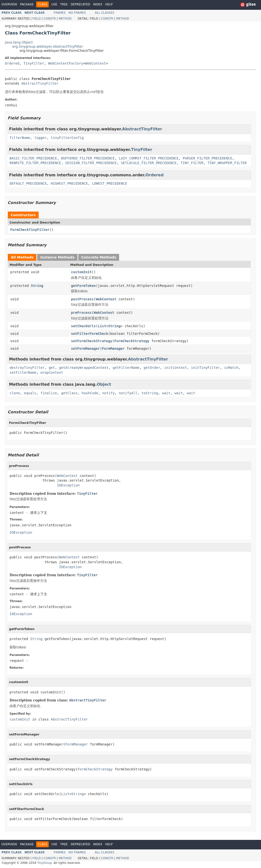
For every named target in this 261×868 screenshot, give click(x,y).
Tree (64, 4)
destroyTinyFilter (27, 368)
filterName (20, 138)
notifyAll (128, 393)
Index (98, 4)
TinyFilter (34, 63)
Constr (50, 19)
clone (15, 393)
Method (65, 19)
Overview (9, 4)
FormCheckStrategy (132, 341)
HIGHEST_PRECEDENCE (69, 183)
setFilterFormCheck (90, 334)
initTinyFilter (205, 368)
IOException (68, 485)
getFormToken (83, 286)
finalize (49, 393)
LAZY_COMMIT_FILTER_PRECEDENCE (149, 158)
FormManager (113, 349)
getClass (69, 393)
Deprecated (80, 4)
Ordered (12, 63)
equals (30, 393)
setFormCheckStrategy (92, 341)
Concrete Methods (99, 257)
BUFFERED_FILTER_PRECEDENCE (88, 158)
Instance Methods (57, 257)
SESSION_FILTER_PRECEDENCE (91, 163)
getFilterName (126, 368)
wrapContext (52, 372)
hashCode (90, 393)
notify (108, 393)
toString (150, 393)
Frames (60, 13)
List (102, 326)
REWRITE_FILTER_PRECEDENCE (35, 163)
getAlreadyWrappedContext (84, 368)
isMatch (231, 368)
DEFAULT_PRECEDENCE (28, 183)
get (52, 368)
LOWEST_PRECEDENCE (109, 183)
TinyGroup (45, 863)
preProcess (81, 313)
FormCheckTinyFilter (30, 230)
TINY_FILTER (192, 163)
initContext (176, 368)
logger (40, 138)
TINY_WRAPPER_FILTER (227, 163)
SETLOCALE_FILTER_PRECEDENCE (149, 163)
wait (166, 393)
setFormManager (85, 349)
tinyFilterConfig (67, 138)
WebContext (96, 63)
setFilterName (23, 372)
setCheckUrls (83, 326)
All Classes (105, 13)
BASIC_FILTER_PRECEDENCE (33, 158)
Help (109, 4)
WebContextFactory (66, 63)
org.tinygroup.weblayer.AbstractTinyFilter (48, 46)
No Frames (77, 13)
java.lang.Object (19, 42)
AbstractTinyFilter (40, 83)
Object (104, 384)
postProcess (82, 299)
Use (54, 4)
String (37, 286)
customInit (81, 272)
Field (36, 19)
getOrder (152, 368)
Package (27, 4)
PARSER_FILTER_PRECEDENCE (207, 158)
